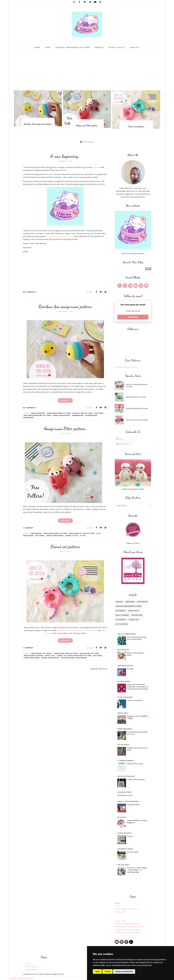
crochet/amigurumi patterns (129, 606)
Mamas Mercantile (125, 729)
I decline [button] (107, 971)
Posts (120, 439)
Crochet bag (137, 615)
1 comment (28, 528)
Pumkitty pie (77, 630)
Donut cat (50, 656)
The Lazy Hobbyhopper (126, 634)
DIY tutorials (122, 624)
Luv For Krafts (123, 745)
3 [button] (86, 142)
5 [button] (91, 142)
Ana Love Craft (123, 865)
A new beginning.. (65, 156)
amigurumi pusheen (33, 656)
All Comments (123, 444)
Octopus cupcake (90, 630)
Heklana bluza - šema (135, 764)
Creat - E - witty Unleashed (128, 801)
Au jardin (130, 669)
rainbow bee (78, 415)
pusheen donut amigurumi (74, 658)
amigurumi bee (38, 413)
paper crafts (133, 611)
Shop (117, 906)
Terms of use (31, 967)
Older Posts (98, 669)
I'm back (130, 836)
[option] (38, 110)
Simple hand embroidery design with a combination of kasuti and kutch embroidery (138, 687)
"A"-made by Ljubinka (125, 760)
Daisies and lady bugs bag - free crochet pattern (137, 638)
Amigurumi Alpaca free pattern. (128, 924)
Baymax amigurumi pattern (137, 408)
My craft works (124, 681)
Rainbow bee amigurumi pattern (38, 124)
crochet (119, 602)
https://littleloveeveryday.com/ (59, 236)
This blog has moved (125, 795)
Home (117, 903)
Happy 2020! (120, 921)
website (96, 167)
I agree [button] (97, 971)
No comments (30, 292)
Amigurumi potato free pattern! (128, 929)
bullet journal (122, 615)
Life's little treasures (126, 776)
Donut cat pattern (136, 126)
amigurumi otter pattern (82, 533)
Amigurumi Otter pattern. (87, 125)
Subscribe (133, 317)
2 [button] (83, 142)
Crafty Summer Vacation (136, 779)
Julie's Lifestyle (123, 650)
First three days (133, 852)
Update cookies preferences (22, 979)
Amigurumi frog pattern (136, 397)
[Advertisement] (87, 69)
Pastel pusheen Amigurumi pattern (136, 386)
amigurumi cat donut (42, 653)
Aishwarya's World (125, 849)
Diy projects (121, 620)
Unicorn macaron (64, 630)
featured (99, 413)
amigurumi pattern (89, 653)
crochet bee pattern (82, 413)
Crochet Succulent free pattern (128, 932)
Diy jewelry (121, 611)
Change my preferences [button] (124, 971)
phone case (134, 620)
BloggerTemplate (58, 974)
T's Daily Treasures (125, 697)
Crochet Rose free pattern (137, 420)
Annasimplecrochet (125, 666)
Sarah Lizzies (123, 713)
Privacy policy (120, 912)
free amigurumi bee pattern (37, 415)
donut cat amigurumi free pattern (74, 656)
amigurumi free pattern (59, 413)
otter (83, 536)
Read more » (65, 400)
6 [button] (93, 142)
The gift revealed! (133, 805)
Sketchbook (142, 602)
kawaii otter (72, 536)
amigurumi (36, 533)
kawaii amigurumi (61, 415)
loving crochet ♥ (124, 833)
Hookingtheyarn (124, 792)
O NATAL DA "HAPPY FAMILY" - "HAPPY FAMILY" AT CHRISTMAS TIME (137, 870)
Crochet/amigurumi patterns (127, 367)
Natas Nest (122, 817)
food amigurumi (32, 658)
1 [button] (81, 142)
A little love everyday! (37, 974)
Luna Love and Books (135, 700)
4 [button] (88, 142)
